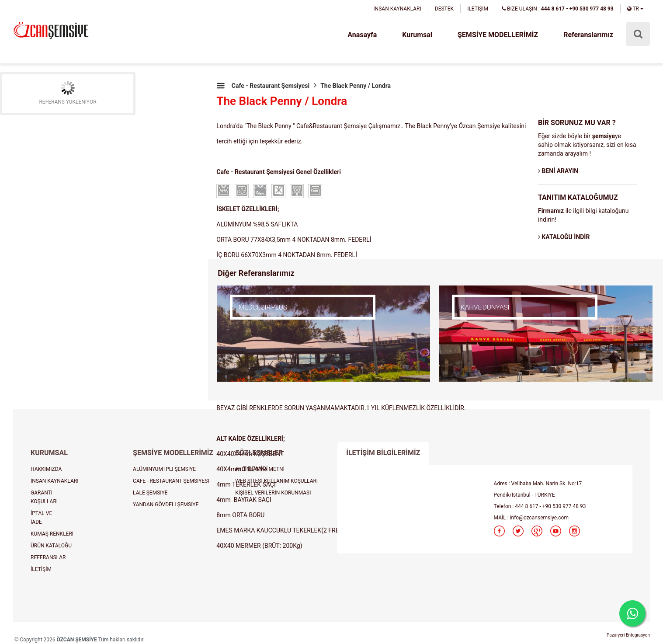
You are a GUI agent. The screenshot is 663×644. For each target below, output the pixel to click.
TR (635, 9)
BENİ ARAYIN (558, 171)
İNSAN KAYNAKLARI (397, 9)
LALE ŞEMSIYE (150, 493)
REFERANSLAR (48, 557)
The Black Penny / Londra (356, 86)
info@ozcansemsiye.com (539, 518)
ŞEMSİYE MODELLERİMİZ (498, 35)
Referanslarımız (588, 35)
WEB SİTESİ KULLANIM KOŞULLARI (276, 481)
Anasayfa (362, 35)
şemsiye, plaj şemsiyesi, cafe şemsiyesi (51, 31)
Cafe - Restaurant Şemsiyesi (271, 86)
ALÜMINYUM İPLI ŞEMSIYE (164, 469)
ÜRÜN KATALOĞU (51, 546)
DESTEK (444, 9)
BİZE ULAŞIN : (558, 9)
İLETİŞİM (478, 9)
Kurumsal (417, 35)
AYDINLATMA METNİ (260, 469)
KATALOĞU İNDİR (564, 237)
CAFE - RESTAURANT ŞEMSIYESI (171, 481)
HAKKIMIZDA (46, 469)
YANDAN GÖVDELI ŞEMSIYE (166, 505)
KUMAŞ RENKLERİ (52, 534)
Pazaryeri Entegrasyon (628, 635)
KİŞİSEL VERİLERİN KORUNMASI (273, 493)
